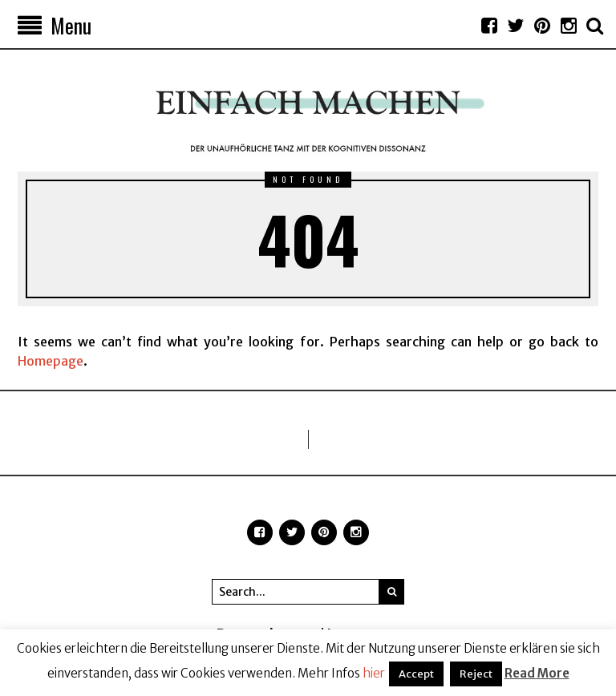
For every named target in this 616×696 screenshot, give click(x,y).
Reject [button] (476, 674)
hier (374, 673)
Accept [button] (416, 674)
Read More (537, 673)
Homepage (51, 361)
